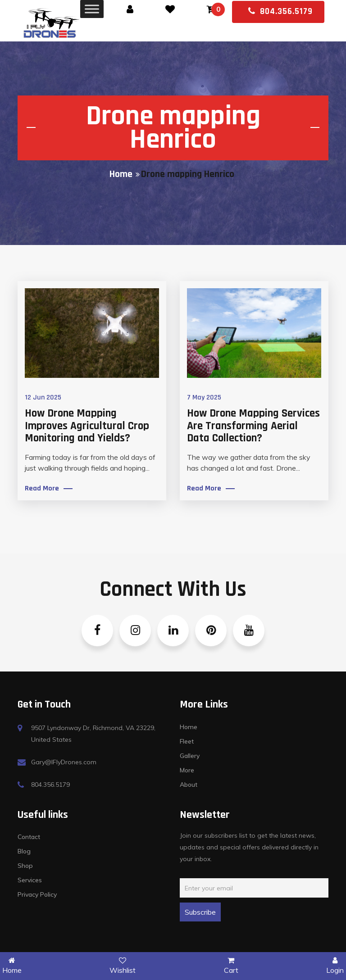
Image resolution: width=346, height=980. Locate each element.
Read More (42, 489)
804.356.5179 (280, 11)
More (187, 770)
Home (121, 175)
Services (30, 880)
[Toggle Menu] (92, 9)
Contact (29, 837)
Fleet (187, 741)
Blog (24, 851)
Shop (25, 866)
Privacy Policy (37, 894)
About (189, 785)
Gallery (190, 756)
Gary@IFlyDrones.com (64, 762)
